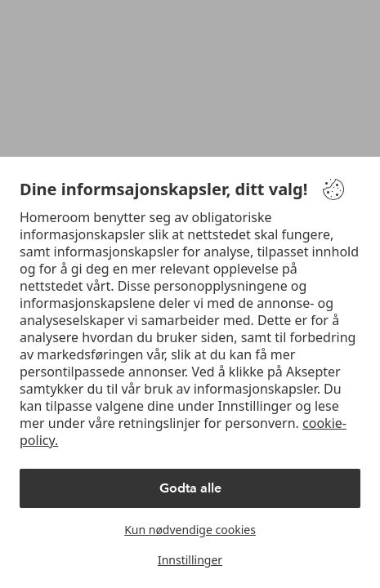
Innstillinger (190, 560)
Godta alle (190, 488)
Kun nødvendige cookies (190, 530)
